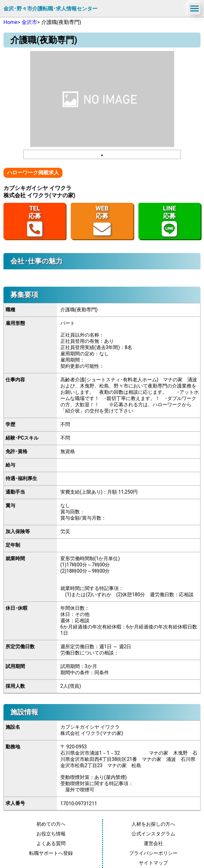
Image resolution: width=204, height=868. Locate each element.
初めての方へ (51, 824)
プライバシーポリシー (153, 853)
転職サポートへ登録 (51, 853)
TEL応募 (35, 221)
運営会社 (153, 843)
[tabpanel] (102, 99)
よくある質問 (51, 843)
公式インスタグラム (153, 834)
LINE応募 (169, 221)
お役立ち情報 (51, 834)
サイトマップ (153, 863)
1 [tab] (102, 155)
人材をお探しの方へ (153, 824)
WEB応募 (102, 221)
